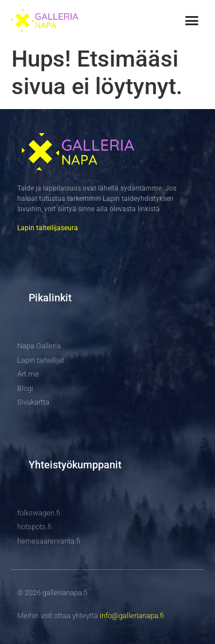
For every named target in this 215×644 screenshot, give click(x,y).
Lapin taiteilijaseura (48, 228)
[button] (191, 21)
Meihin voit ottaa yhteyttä (91, 616)
